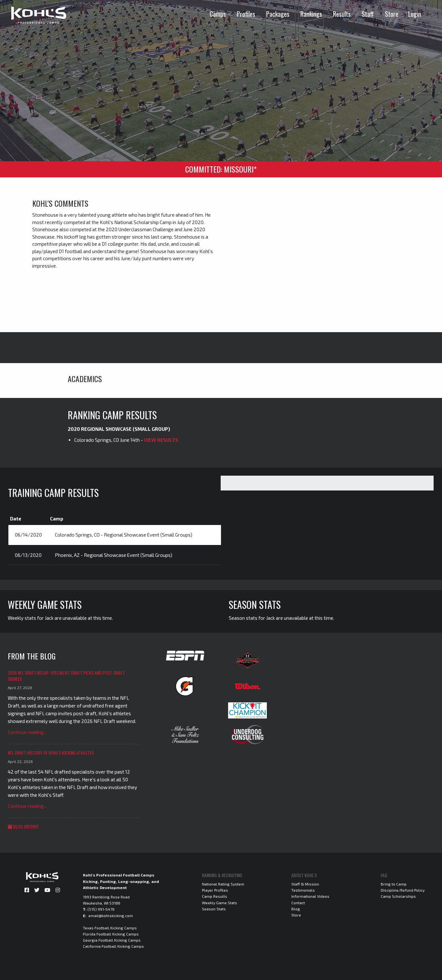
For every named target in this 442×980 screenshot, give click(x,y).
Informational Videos (310, 896)
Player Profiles (215, 890)
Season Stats (214, 909)
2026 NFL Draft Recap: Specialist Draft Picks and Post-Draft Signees (66, 676)
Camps (218, 14)
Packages (278, 14)
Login (415, 14)
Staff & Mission (305, 884)
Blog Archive (23, 826)
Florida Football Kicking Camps (111, 934)
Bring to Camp (394, 884)
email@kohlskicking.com (111, 916)
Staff (368, 14)
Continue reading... (27, 732)
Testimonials (303, 890)
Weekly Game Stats (220, 903)
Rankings (311, 14)
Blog (296, 909)
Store (392, 14)
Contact (298, 903)
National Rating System (223, 884)
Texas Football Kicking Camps (110, 928)
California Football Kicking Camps (113, 946)
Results (342, 14)
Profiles (246, 14)
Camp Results (215, 896)
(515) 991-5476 (101, 909)
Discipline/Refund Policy (403, 890)
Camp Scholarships (398, 896)
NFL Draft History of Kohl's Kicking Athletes (51, 752)
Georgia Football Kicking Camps (112, 940)
